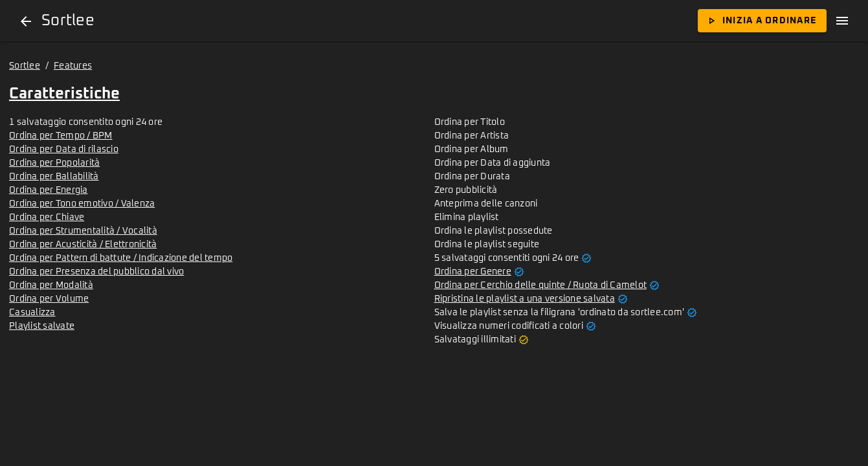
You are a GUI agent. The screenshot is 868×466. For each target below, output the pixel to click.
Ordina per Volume (49, 299)
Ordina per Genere (473, 272)
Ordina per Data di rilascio (64, 150)
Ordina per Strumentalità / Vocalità (83, 231)
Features (73, 66)
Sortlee (25, 66)
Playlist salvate (42, 326)
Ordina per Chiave (47, 217)
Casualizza (32, 313)
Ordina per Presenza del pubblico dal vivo (96, 272)
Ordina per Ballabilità (54, 177)
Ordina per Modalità (51, 285)
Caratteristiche (64, 94)
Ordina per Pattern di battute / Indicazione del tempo (121, 258)
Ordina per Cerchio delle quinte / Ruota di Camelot (541, 285)
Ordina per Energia (49, 190)
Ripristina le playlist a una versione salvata (525, 299)
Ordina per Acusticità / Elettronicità (83, 245)
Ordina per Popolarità (54, 163)
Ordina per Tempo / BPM (61, 136)
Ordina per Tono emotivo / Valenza (82, 204)
